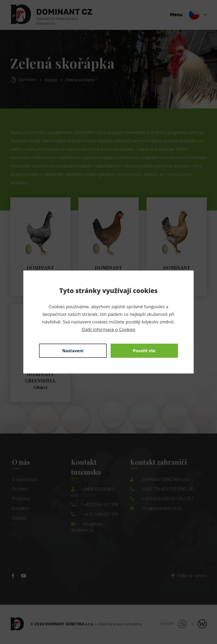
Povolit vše (144, 351)
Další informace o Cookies (108, 329)
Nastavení (73, 351)
